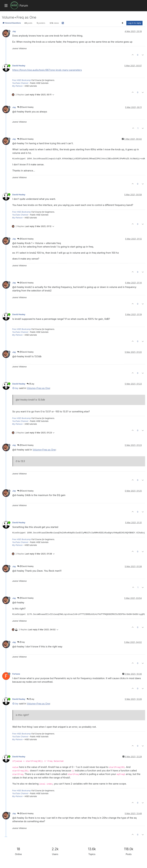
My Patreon (17, 86)
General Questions (12, 23)
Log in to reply (134, 23)
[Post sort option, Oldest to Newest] (122, 23)
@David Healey (25, 107)
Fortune (16, 674)
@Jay (30, 384)
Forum (24, 6)
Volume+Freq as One (38, 388)
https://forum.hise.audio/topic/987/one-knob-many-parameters (47, 70)
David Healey (19, 66)
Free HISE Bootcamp (22, 80)
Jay (14, 31)
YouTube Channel (20, 83)
